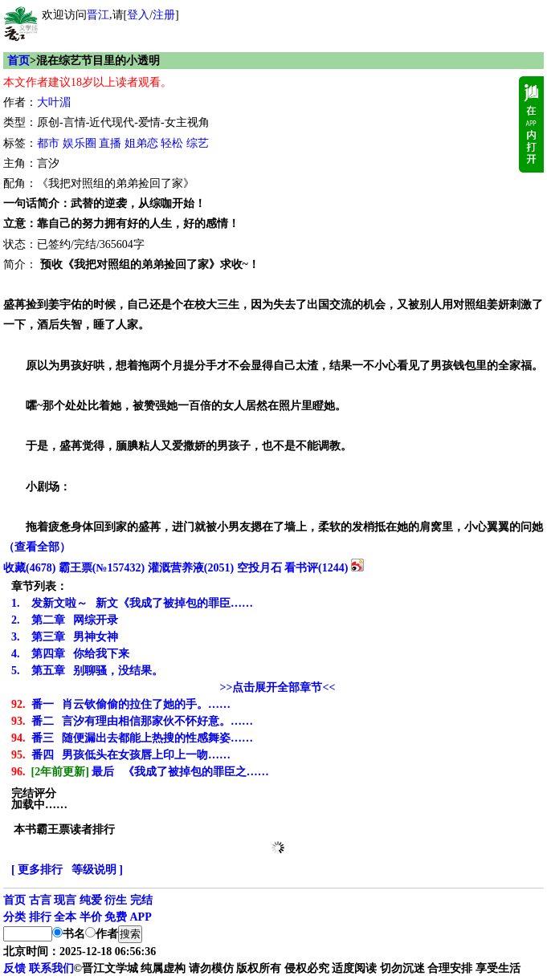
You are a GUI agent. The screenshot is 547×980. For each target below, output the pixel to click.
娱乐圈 (80, 143)
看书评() (316, 568)
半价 (91, 917)
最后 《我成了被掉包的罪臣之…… (140, 772)
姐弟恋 (141, 143)
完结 (141, 900)
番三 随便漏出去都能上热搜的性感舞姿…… (132, 738)
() (29, 568)
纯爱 (91, 900)
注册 (164, 15)
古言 (40, 900)
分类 (14, 917)
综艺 (198, 143)
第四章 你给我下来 (70, 654)
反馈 (14, 968)
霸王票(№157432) (102, 568)
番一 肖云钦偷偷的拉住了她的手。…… (121, 704)
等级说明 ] (97, 870)
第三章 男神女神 (65, 637)
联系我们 (51, 968)
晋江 (98, 15)
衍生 (116, 900)
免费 (116, 917)
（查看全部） (37, 547)
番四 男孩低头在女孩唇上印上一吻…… (121, 755)
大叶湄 (54, 102)
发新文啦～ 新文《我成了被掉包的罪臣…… (132, 603)
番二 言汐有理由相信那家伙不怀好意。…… (132, 721)
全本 (65, 917)
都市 (48, 143)
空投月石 (259, 568)
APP (141, 917)
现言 (65, 900)
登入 (138, 15)
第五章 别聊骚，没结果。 (87, 671)
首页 (18, 61)
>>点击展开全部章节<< (278, 687)
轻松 (172, 143)
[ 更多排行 (37, 870)
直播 (110, 143)
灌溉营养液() (191, 568)
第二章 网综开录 (65, 620)
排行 (40, 917)
